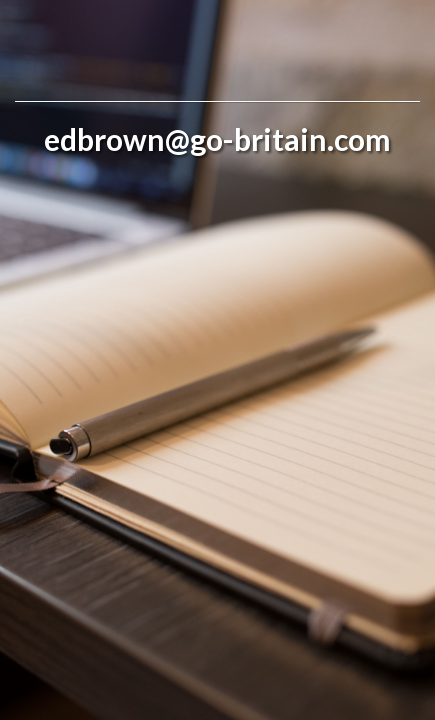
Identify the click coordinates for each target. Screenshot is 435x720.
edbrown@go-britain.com (217, 139)
